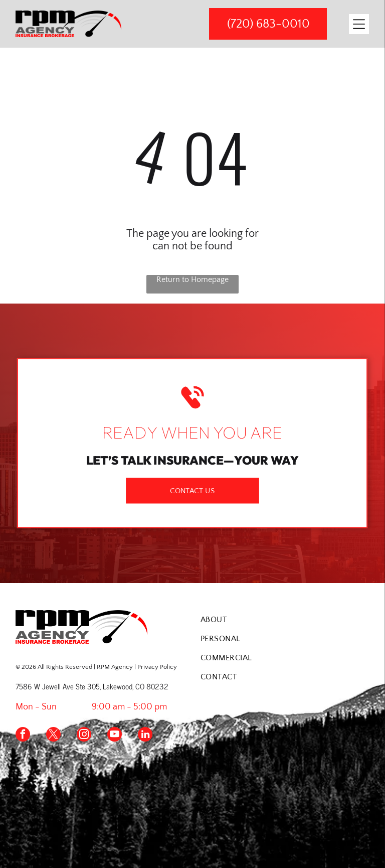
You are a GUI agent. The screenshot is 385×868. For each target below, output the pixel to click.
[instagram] (84, 736)
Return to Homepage (192, 279)
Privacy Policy (157, 667)
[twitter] (53, 736)
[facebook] (23, 736)
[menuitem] (285, 620)
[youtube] (115, 736)
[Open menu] (359, 24)
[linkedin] (145, 736)
